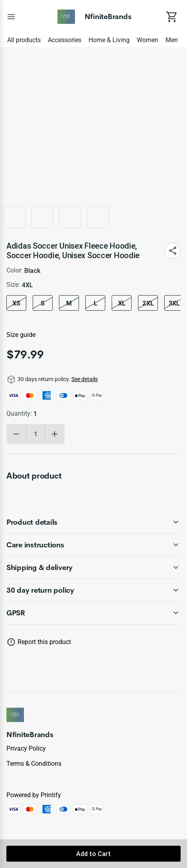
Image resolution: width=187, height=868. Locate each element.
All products (24, 40)
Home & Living (109, 40)
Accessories (65, 40)
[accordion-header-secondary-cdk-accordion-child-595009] (93, 522)
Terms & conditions (34, 764)
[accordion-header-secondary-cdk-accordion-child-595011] (93, 568)
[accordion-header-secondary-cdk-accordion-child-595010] (93, 545)
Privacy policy (26, 748)
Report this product (44, 642)
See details (85, 379)
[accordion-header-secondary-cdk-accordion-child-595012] (93, 613)
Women (148, 40)
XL (122, 303)
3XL (174, 303)
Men (172, 40)
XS (16, 303)
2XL (148, 303)
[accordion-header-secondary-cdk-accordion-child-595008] (93, 590)
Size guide (21, 335)
